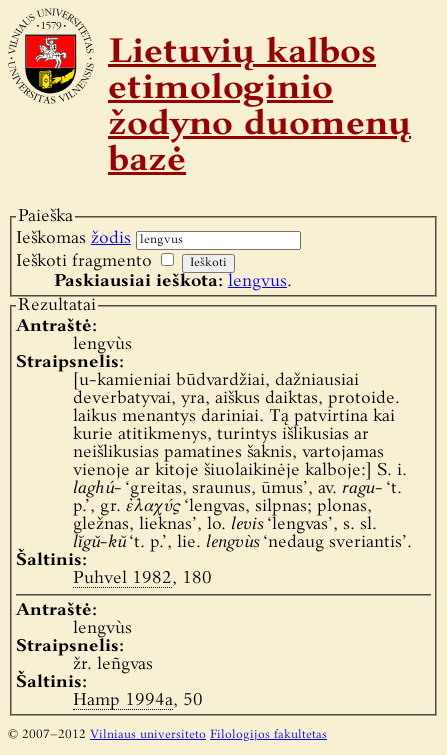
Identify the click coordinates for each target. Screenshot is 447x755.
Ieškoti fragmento (84, 261)
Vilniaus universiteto (148, 735)
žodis (111, 238)
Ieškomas (73, 238)
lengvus (257, 281)
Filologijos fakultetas (268, 735)
